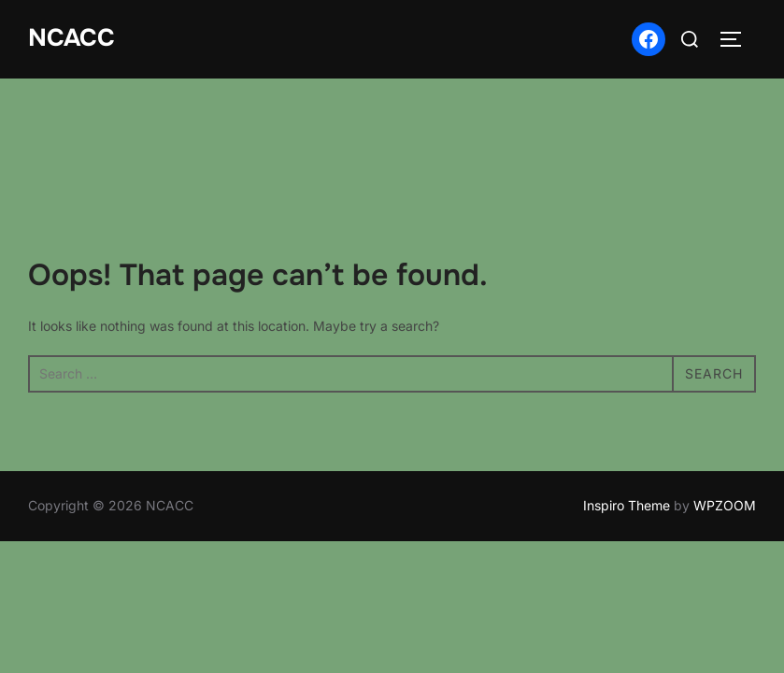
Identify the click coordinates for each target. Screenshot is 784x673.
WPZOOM (725, 428)
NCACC (71, 38)
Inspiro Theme (627, 428)
